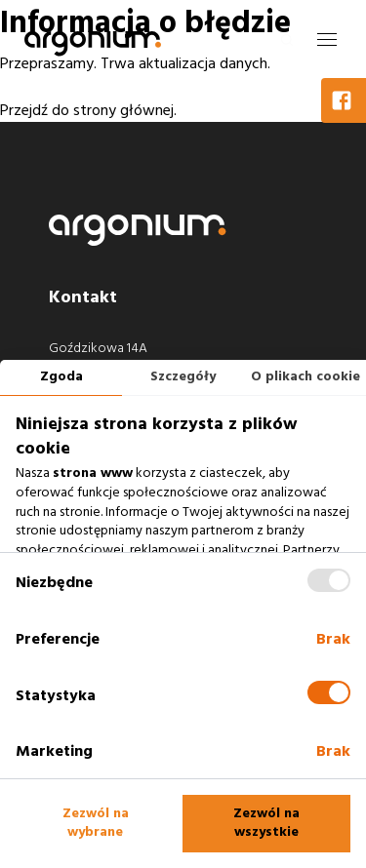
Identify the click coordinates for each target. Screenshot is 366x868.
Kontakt (83, 297)
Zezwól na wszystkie (266, 823)
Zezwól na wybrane (96, 823)
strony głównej (123, 110)
